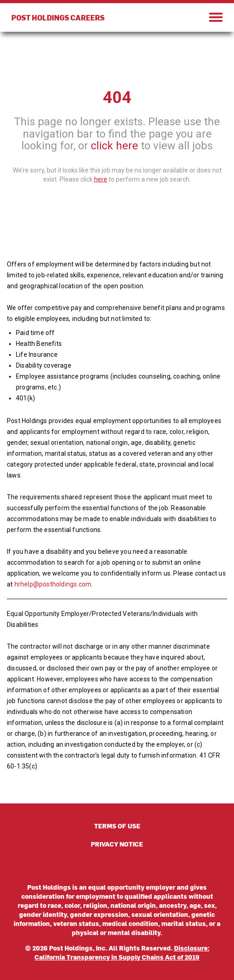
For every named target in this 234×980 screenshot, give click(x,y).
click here (115, 146)
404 (117, 97)
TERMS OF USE (117, 826)
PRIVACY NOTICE (117, 844)
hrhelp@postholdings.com (53, 584)
